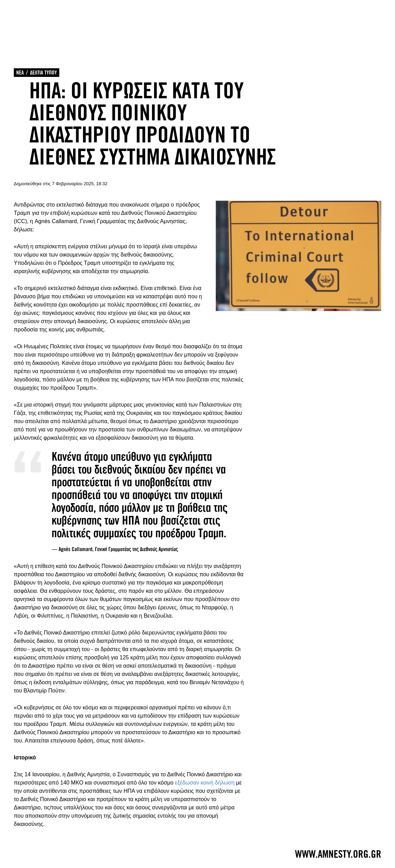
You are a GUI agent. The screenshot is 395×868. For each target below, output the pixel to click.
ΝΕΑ (20, 73)
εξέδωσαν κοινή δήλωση (205, 783)
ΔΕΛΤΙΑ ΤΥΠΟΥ (43, 73)
